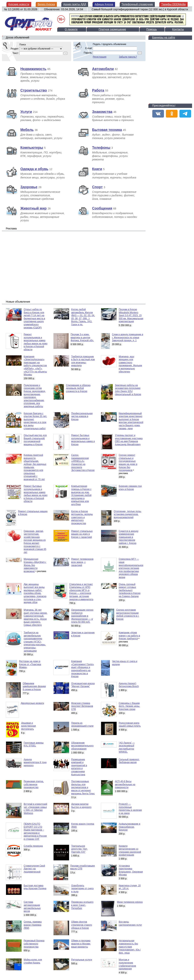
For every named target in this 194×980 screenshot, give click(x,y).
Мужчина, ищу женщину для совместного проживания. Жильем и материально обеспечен (130, 364)
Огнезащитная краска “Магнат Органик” (83, 685)
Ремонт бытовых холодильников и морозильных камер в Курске (83, 440)
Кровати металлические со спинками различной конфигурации (130, 851)
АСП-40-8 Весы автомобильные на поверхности (125, 784)
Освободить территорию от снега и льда (82, 889)
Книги (97, 169)
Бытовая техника (107, 130)
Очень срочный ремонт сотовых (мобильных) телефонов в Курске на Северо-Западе (130, 590)
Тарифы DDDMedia (173, 4)
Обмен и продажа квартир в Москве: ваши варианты (81, 944)
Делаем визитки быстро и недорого (81, 806)
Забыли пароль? (128, 57)
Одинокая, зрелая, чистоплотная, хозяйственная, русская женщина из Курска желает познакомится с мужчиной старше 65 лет (35, 542)
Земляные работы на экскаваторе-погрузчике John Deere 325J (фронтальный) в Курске (128, 390)
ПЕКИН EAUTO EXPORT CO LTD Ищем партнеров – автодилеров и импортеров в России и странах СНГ (35, 831)
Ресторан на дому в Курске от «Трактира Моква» (30, 664)
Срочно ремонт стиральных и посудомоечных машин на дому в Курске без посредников (128, 463)
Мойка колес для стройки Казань (33, 961)
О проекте (71, 29)
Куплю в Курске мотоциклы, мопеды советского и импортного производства (82, 517)
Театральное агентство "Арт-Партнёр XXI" (79, 849)
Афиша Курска (104, 4)
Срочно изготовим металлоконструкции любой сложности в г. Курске (128, 614)
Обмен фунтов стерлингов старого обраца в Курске (82, 925)
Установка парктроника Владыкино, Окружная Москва (131, 870)
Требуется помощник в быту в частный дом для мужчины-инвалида (83, 361)
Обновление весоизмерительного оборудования (82, 746)
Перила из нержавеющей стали (82, 725)
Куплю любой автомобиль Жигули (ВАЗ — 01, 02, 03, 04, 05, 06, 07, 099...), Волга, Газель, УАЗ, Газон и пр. (83, 317)
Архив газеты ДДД (75, 4)
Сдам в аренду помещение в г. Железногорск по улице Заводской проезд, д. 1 (128, 337)
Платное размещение (112, 29)
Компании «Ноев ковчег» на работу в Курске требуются (129, 636)
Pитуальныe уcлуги (82, 960)
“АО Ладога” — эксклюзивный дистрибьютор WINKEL (127, 747)
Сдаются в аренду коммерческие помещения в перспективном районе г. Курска (129, 537)
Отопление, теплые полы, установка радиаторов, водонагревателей (128, 514)
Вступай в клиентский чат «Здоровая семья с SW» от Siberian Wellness (35, 809)
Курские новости (19, 4)
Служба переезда (33, 846)
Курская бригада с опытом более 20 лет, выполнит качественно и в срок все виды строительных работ (35, 421)
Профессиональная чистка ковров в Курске (82, 416)
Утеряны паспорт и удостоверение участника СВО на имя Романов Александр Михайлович (129, 440)
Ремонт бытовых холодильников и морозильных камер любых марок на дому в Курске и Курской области (36, 494)
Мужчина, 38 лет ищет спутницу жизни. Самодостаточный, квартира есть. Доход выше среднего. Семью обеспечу (36, 617)
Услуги (26, 112)
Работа (98, 90)
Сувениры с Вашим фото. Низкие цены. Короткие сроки (129, 706)
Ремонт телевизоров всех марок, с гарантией (82, 562)
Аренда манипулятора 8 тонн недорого (35, 762)
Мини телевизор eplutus (130, 902)
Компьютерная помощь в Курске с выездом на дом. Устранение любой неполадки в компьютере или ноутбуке (81, 495)
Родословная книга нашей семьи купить (130, 725)
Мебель (27, 130)
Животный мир (33, 208)
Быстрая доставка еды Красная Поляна (35, 887)
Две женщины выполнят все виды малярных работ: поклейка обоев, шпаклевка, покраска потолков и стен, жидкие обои (35, 593)
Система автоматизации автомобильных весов (32, 907)
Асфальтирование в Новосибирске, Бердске (129, 827)
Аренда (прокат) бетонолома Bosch (129, 685)
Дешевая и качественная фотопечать (29, 726)
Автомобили (103, 69)
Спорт (97, 187)
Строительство (34, 90)
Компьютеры (32, 148)
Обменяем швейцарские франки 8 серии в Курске (34, 686)
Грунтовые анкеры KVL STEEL (34, 744)
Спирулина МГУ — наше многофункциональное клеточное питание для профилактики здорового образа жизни (131, 568)
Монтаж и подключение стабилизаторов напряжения (127, 964)
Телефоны (101, 148)
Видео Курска (46, 4)
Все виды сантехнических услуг (130, 923)
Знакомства (102, 112)
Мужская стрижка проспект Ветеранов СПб (82, 706)
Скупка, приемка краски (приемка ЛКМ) (33, 925)
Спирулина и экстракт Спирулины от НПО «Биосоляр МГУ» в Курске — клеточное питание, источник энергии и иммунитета (81, 592)
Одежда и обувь (34, 169)
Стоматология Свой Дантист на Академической (34, 869)
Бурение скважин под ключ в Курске (130, 488)
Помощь (152, 29)
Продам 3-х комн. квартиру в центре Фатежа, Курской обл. (82, 337)
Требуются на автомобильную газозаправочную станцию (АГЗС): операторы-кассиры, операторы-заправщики (35, 642)
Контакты (178, 29)
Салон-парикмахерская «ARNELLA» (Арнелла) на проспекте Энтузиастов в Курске (83, 463)
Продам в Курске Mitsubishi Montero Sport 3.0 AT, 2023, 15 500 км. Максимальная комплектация (131, 315)
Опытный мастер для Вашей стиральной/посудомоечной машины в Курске (35, 440)
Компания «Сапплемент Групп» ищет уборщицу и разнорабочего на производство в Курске (83, 669)
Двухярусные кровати (32, 703)
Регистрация (100, 57)
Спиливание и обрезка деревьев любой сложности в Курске (78, 388)
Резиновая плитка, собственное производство (34, 784)
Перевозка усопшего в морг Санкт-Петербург (82, 905)
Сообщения (102, 208)
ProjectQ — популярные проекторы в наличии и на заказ (130, 809)
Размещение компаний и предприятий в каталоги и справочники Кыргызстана (79, 767)
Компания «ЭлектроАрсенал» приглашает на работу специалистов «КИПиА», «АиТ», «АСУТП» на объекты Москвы (35, 366)
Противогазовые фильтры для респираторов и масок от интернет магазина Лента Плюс (83, 787)
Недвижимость (33, 69)
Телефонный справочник (137, 4)
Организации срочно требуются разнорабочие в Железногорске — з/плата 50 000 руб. (82, 616)
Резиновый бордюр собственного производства (34, 944)
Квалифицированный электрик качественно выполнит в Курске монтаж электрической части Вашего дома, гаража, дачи (131, 421)
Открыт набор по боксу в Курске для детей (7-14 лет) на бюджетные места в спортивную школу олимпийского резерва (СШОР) (34, 319)
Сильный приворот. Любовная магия (129, 761)
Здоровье (29, 187)
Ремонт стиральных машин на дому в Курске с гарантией (82, 534)
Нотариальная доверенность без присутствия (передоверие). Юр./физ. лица (130, 947)
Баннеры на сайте (164, 37)
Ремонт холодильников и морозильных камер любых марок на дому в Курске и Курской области (36, 342)
